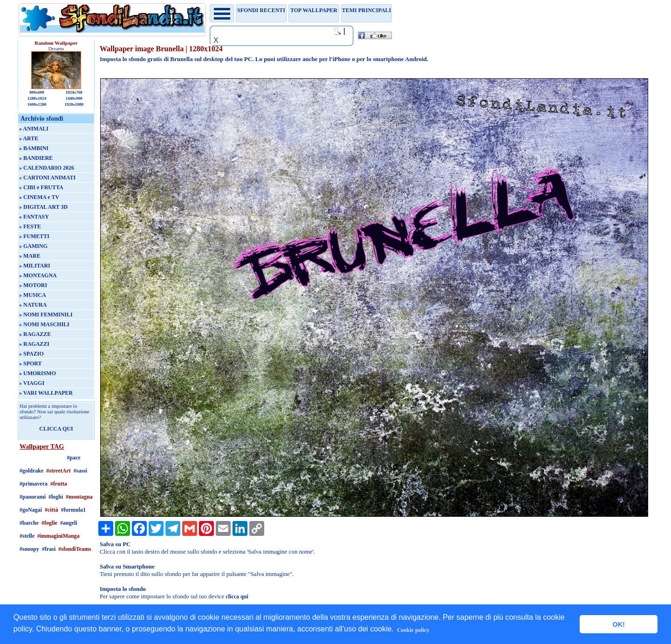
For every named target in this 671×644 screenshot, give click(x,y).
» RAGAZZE (35, 334)
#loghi (56, 497)
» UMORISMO (38, 373)
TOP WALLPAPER (314, 10)
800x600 (37, 92)
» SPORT (31, 363)
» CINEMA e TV (39, 197)
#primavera (34, 484)
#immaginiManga (58, 536)
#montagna (79, 497)
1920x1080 (74, 104)
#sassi (80, 471)
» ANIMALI (34, 129)
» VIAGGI (32, 383)
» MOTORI (33, 285)
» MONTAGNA (38, 275)
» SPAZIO (31, 354)
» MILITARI (35, 266)
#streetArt (58, 471)
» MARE (30, 256)
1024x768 (74, 92)
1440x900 (74, 98)
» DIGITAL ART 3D (43, 207)
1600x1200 (37, 104)
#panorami (33, 497)
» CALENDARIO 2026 (47, 168)
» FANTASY (34, 217)
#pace (73, 458)
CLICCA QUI (56, 429)
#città (51, 510)
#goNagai (31, 510)
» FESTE (30, 226)
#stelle (27, 536)
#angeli (69, 523)
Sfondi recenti (261, 10)
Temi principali (366, 10)
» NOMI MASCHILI (44, 324)
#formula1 (73, 510)
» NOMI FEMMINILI (46, 315)
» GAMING (33, 246)
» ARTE (29, 138)
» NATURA (33, 305)
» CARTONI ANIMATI (47, 178)
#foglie (49, 523)
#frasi (49, 549)
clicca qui (237, 596)
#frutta (59, 484)
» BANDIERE (36, 158)
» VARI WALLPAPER (46, 393)
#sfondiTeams (75, 549)
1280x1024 (37, 98)
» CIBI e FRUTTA (41, 187)
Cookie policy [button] (413, 630)
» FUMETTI (34, 236)
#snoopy (29, 549)
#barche (29, 523)
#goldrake (31, 471)
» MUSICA (33, 295)
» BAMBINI (34, 148)
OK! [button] (618, 624)
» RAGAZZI (34, 344)
